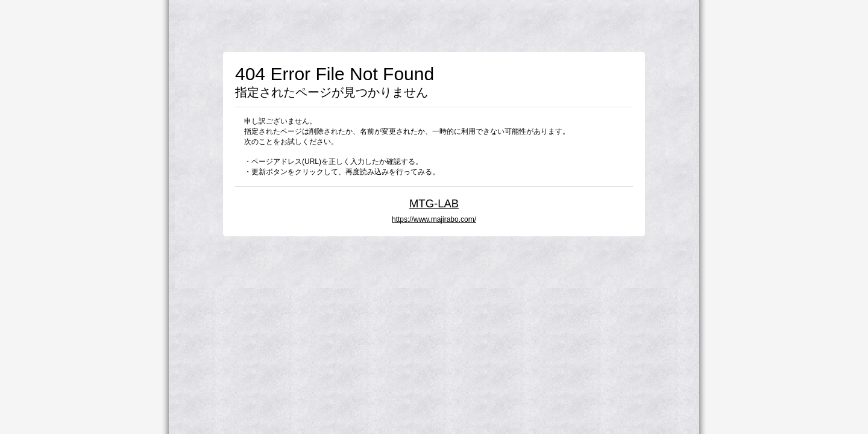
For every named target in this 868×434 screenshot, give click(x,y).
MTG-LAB (434, 203)
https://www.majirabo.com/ (434, 219)
